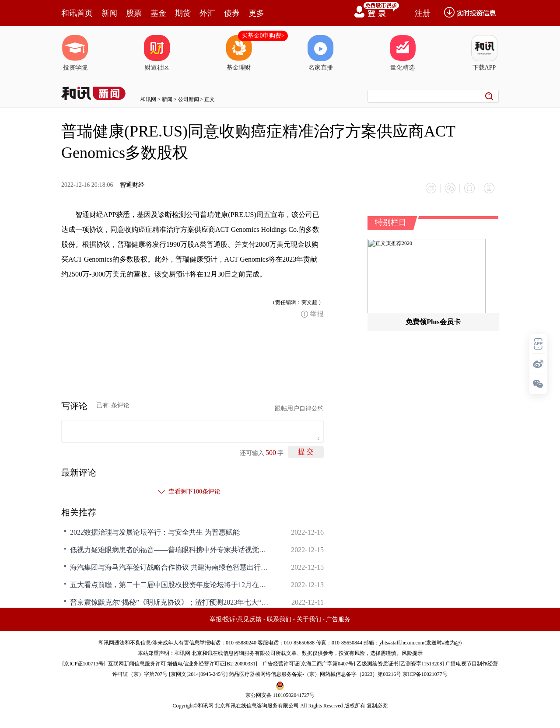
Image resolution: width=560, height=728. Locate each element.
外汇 (207, 13)
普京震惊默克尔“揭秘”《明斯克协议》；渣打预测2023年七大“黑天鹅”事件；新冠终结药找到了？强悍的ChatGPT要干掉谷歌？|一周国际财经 (171, 602)
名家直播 (321, 53)
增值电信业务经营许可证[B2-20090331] (212, 664)
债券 (232, 13)
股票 (134, 13)
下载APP (484, 53)
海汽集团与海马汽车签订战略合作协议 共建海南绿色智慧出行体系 (171, 567)
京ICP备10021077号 (425, 674)
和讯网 (148, 99)
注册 (423, 13)
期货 (183, 13)
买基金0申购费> (263, 36)
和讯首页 (77, 13)
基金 (158, 13)
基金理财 (239, 53)
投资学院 (75, 53)
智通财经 (132, 185)
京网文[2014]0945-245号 (198, 674)
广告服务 (338, 619)
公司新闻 (189, 99)
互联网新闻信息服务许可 (137, 664)
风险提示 (412, 653)
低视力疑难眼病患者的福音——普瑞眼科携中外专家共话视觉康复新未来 (171, 550)
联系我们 (279, 619)
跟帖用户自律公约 (299, 408)
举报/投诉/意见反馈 (236, 619)
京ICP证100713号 (84, 664)
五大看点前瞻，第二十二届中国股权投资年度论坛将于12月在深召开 (171, 585)
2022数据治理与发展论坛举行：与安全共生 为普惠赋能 (155, 532)
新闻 (109, 13)
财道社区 (157, 53)
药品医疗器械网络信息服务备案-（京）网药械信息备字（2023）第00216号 (315, 674)
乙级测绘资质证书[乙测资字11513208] (400, 664)
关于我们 (309, 619)
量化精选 (402, 53)
